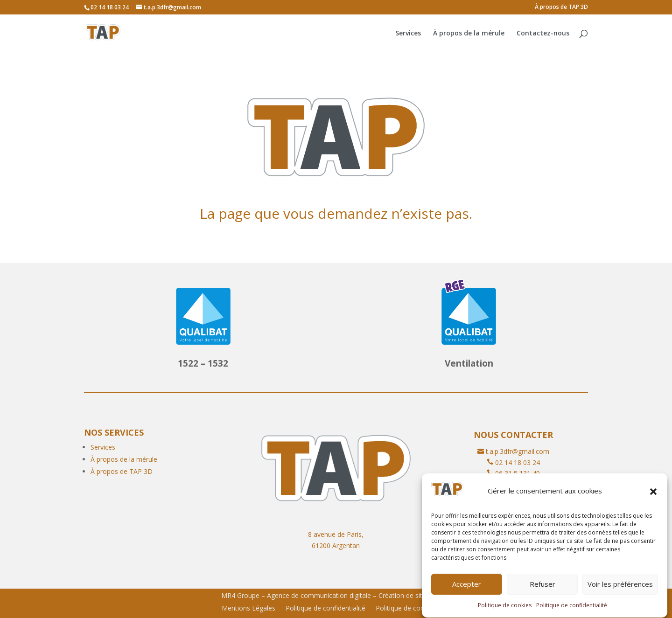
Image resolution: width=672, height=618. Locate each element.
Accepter (467, 590)
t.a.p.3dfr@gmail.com (518, 451)
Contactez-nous (543, 34)
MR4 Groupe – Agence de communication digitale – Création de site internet (336, 595)
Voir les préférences (620, 590)
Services (408, 34)
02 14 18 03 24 (518, 462)
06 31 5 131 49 (518, 473)
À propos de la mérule (469, 34)
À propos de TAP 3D (561, 7)
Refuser (542, 590)
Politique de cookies (505, 612)
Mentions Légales (248, 609)
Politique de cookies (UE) (413, 609)
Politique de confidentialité (572, 612)
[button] (653, 498)
